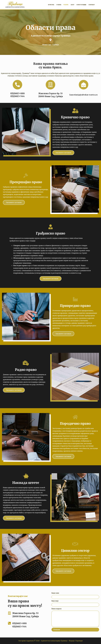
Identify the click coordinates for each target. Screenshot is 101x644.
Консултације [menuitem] (81, 5)
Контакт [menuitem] (92, 5)
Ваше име (55, 593)
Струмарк (79, 641)
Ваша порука (56, 609)
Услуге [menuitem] (66, 5)
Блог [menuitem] (73, 5)
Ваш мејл (55, 601)
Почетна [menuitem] (51, 5)
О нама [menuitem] (59, 5)
